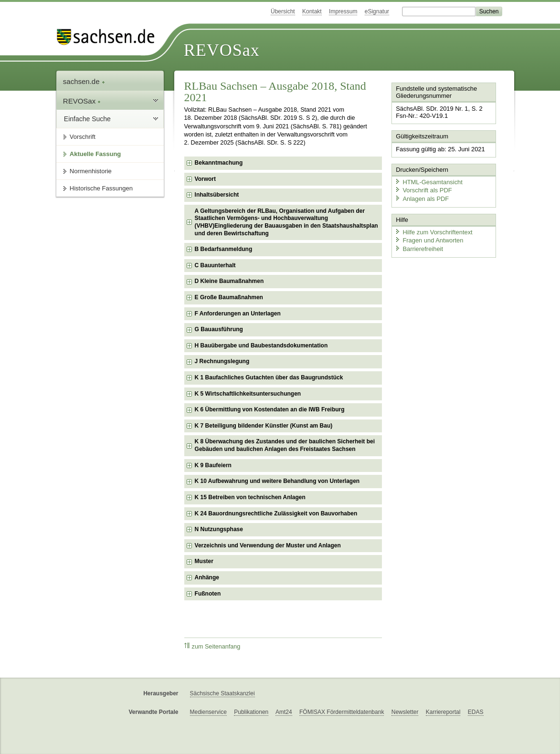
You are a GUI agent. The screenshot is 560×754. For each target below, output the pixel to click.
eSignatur (377, 11)
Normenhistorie (91, 171)
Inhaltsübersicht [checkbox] (217, 195)
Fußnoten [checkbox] (208, 594)
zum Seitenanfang (212, 646)
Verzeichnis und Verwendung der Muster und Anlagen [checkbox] (268, 545)
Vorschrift (83, 137)
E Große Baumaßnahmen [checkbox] (229, 297)
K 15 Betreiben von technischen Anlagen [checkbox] (250, 497)
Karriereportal (443, 712)
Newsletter (405, 712)
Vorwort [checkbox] (205, 179)
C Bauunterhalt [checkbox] (215, 265)
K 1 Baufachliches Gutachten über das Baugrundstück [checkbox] (269, 377)
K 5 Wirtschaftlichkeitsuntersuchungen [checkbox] (248, 394)
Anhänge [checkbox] (207, 577)
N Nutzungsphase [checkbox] (219, 529)
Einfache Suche (87, 119)
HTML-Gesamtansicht (428, 182)
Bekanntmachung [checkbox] (219, 163)
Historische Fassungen (101, 188)
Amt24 (284, 712)
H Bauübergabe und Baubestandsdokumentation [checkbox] (261, 346)
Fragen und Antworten (429, 240)
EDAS (476, 712)
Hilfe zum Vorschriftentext (433, 231)
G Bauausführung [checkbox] (219, 329)
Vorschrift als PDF (423, 190)
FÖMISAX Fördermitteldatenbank (342, 712)
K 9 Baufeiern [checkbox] (213, 465)
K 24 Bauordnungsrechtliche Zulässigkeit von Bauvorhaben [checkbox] (276, 513)
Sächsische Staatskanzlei (222, 693)
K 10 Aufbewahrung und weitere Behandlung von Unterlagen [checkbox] (277, 481)
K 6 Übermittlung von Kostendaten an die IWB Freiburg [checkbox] (270, 409)
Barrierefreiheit (419, 248)
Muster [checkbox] (204, 561)
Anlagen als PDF (422, 198)
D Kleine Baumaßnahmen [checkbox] (229, 281)
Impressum (343, 11)
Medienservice (208, 712)
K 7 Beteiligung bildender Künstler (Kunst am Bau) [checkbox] (264, 426)
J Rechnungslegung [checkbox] (222, 361)
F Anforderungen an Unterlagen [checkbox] (238, 314)
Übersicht (283, 11)
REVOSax (222, 50)
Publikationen (251, 712)
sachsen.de (84, 81)
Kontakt (312, 11)
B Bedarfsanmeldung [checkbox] (224, 249)
